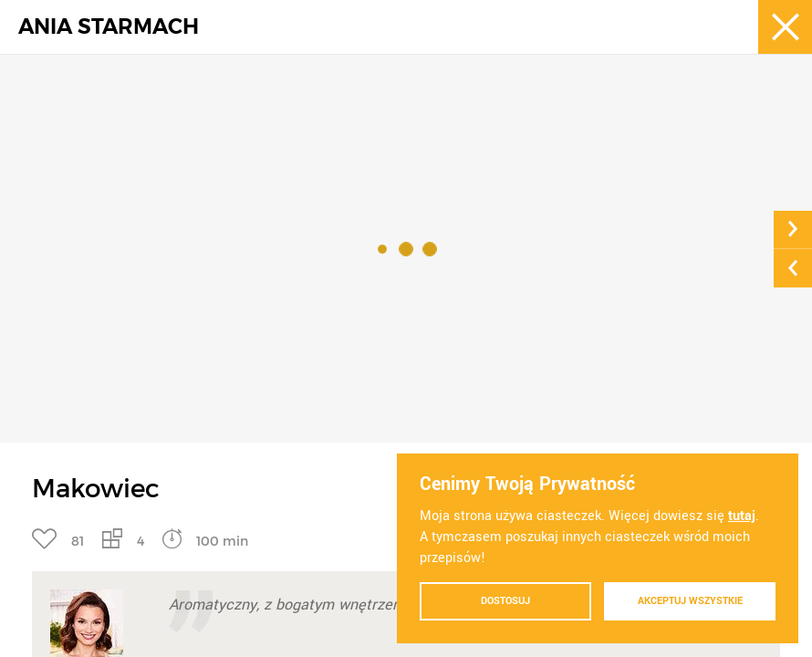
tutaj (742, 516)
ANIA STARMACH (109, 27)
